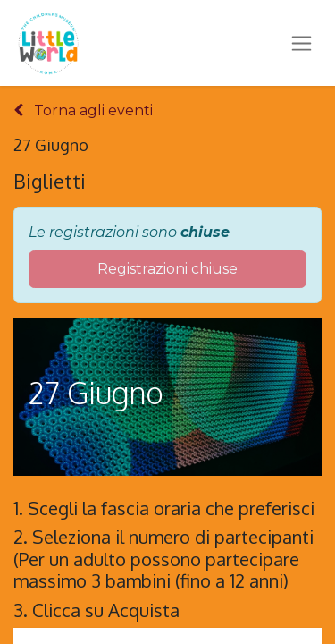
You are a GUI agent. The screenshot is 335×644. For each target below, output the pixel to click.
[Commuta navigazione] (301, 43)
